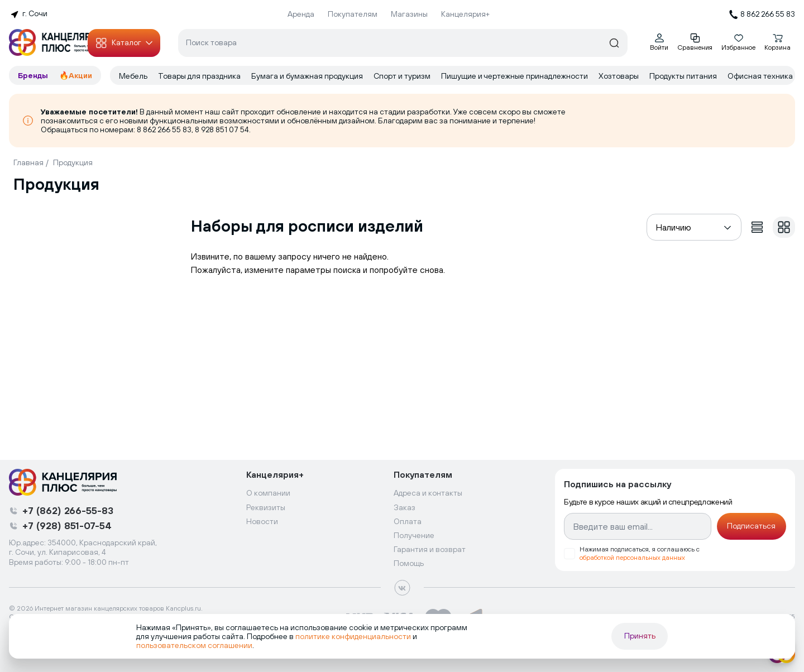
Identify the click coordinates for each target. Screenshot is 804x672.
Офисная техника (761, 76)
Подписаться (751, 526)
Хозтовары (619, 76)
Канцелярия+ (465, 14)
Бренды (34, 75)
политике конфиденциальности (353, 636)
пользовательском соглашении (194, 645)
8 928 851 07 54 (222, 129)
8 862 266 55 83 (164, 129)
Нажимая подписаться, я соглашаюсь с (640, 553)
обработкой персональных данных (632, 558)
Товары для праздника (200, 76)
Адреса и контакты (428, 493)
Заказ (405, 507)
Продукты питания (684, 76)
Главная (28, 162)
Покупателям (353, 14)
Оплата (408, 521)
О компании (268, 493)
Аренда (301, 14)
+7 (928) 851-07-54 (67, 525)
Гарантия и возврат (430, 549)
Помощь (409, 563)
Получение (414, 535)
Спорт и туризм (403, 76)
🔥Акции (76, 75)
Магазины (409, 14)
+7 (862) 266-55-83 (68, 510)
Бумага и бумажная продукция (308, 76)
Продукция (73, 162)
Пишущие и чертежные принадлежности (515, 76)
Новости (262, 521)
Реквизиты (266, 507)
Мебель (134, 76)
